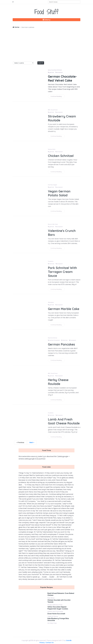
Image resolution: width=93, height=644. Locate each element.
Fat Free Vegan (52, 186)
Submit (41, 63)
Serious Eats (52, 150)
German (51, 265)
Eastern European (54, 341)
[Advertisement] (46, 43)
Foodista (51, 263)
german (51, 72)
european (59, 72)
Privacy (42, 643)
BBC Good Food (53, 111)
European (59, 265)
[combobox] (64, 2)
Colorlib (69, 640)
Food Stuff (47, 12)
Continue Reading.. (56, 96)
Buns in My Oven (53, 225)
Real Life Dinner (53, 339)
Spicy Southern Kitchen (55, 70)
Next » (32, 442)
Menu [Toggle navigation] (46, 20)
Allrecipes (51, 304)
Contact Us (49, 643)
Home (16, 27)
